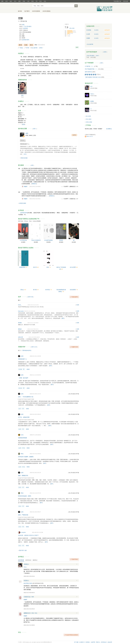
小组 (28, 1)
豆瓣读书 (25, 6)
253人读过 (89, 119)
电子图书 (27, 11)
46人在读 (88, 116)
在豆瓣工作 (82, 642)
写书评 (27, 48)
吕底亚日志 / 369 (29, 597)
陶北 (22, 454)
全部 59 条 (30, 297)
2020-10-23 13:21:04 (33, 305)
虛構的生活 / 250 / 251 (30, 613)
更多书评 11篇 (23, 550)
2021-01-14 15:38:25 (33, 323)
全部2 (105, 52)
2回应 (28, 388)
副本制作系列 (26, 40)
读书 (6, 1)
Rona (25, 567)
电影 (11, 1)
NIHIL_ (20, 305)
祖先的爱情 (73, 290)
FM (37, 1)
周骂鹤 (20, 323)
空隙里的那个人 (25, 144)
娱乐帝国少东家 (28, 583)
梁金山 (22, 290)
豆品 (45, 1)
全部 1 (35, 129)
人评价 (72, 28)
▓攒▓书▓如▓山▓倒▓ (90, 74)
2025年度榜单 (36, 11)
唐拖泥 (20, 329)
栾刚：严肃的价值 (23, 515)
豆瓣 (2, 1)
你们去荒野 (73, 267)
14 (21, 388)
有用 (78, 305)
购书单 (20, 11)
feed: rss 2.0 (90, 136)
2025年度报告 (47, 11)
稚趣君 (26, 186)
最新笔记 (35, 560)
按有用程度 (21, 560)
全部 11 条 (34, 347)
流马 (22, 435)
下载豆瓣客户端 (117, 1)
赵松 (23, 25)
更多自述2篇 (24, 158)
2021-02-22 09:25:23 (33, 329)
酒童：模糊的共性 (23, 475)
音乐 (15, 1)
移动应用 (110, 642)
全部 (32, 165)
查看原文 (34, 184)
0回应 (28, 369)
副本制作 (26, 28)
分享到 (41, 48)
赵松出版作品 (88, 72)
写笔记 (21, 48)
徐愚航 (92, 101)
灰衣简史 (48, 290)
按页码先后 (28, 560)
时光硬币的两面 (49, 240)
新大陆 (35, 290)
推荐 (77, 47)
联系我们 (88, 642)
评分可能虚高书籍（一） (91, 69)
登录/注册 (126, 1)
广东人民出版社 (27, 26)
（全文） (25, 154)
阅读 (32, 1)
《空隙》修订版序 (23, 378)
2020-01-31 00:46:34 (30, 311)
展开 (63, 318)
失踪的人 (26, 564)
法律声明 (93, 642)
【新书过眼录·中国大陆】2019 (93, 77)
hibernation (21, 311)
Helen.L (92, 94)
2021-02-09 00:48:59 (34, 337)
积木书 (35, 267)
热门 (19, 300)
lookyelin (23, 532)
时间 (41, 1)
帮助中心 (98, 642)
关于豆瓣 (76, 642)
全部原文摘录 (23, 203)
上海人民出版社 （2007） (93, 56)
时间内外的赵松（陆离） (25, 496)
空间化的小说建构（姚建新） (26, 457)
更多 (24, 124)
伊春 (48, 267)
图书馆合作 (104, 642)
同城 (24, 1)
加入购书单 (35, 48)
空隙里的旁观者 (22, 438)
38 (21, 369)
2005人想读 (89, 122)
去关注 (74, 135)
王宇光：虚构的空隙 (24, 417)
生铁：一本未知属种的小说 (26, 397)
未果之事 (20, 337)
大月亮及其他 (23, 240)
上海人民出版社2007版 (73, 394)
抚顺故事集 (22, 267)
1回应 (27, 409)
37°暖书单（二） (89, 66)
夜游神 (61, 240)
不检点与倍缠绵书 (36, 240)
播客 (19, 1)
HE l (91, 86)
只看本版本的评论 (27, 350)
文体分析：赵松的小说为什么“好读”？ (29, 535)
